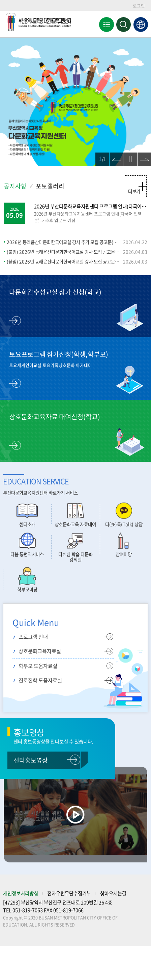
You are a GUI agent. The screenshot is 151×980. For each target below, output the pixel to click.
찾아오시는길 (113, 893)
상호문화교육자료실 (40, 651)
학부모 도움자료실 (38, 666)
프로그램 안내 (33, 636)
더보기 (134, 191)
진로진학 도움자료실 (40, 680)
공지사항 (15, 186)
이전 (114, 156)
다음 (142, 156)
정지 (127, 156)
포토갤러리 (50, 186)
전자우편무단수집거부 (69, 893)
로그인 (139, 6)
